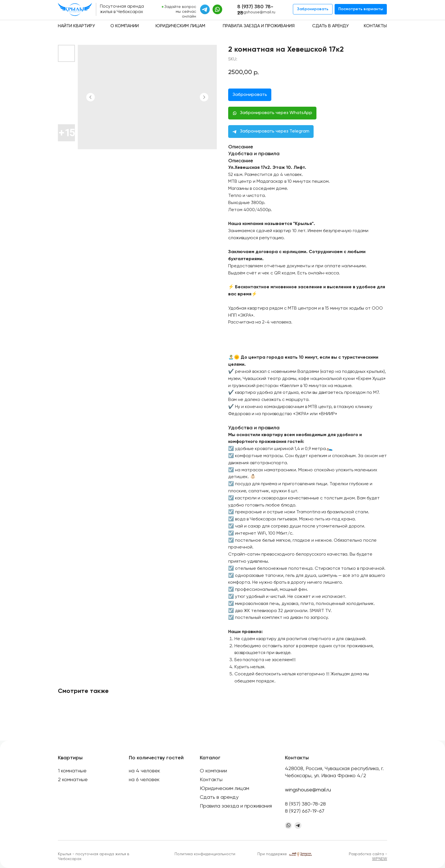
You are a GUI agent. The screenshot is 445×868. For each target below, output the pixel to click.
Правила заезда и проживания (259, 26)
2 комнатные (73, 780)
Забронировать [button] (250, 95)
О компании (125, 26)
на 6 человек (144, 780)
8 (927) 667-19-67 (305, 811)
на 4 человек (144, 771)
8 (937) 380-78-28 (305, 804)
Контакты (375, 26)
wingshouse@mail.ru (256, 12)
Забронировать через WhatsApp (276, 113)
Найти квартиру (76, 26)
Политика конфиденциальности (205, 854)
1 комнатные (72, 771)
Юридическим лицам (180, 26)
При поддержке (272, 854)
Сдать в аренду (330, 26)
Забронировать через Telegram (275, 131)
